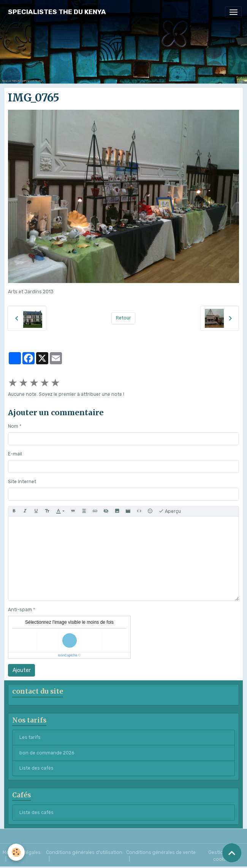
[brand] (57, 12)
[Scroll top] (232, 853)
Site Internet (22, 482)
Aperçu (170, 511)
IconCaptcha (68, 655)
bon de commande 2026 (47, 753)
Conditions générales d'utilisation (84, 852)
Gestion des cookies (222, 856)
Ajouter (22, 670)
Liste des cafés (36, 768)
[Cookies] (16, 852)
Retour (123, 318)
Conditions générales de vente (161, 852)
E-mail (15, 454)
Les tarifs (30, 737)
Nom (13, 426)
